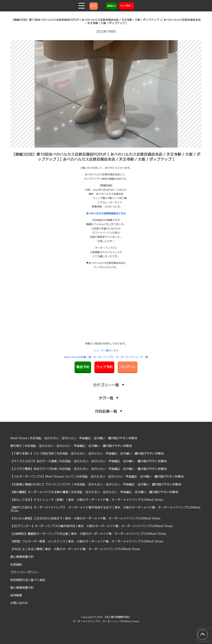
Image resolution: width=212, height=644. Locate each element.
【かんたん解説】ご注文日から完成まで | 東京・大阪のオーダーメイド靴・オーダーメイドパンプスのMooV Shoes (85, 518)
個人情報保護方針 (22, 557)
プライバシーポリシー (25, 572)
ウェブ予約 (104, 367)
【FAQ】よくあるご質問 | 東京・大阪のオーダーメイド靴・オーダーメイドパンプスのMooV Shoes (75, 549)
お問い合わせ (19, 603)
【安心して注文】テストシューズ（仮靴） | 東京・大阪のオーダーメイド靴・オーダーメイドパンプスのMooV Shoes (87, 500)
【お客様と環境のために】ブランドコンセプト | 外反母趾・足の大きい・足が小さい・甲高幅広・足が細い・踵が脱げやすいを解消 (96, 484)
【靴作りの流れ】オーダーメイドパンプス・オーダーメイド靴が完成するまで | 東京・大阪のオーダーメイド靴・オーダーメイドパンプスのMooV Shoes (105, 509)
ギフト (94, 6)
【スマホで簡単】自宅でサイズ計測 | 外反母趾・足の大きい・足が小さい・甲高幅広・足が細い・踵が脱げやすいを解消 (89, 469)
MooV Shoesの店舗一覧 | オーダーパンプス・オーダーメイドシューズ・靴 (106, 357)
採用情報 (16, 595)
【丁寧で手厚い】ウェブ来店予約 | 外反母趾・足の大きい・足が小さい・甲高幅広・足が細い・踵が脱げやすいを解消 (87, 453)
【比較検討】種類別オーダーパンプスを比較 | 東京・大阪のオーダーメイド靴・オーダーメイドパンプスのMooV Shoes (88, 534)
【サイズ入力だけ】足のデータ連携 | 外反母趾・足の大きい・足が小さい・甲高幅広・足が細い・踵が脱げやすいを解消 (89, 461)
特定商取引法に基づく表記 (28, 580)
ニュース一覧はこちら (106, 350)
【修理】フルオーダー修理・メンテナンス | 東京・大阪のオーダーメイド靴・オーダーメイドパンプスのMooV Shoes (87, 541)
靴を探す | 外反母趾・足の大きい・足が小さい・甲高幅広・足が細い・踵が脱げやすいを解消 (71, 446)
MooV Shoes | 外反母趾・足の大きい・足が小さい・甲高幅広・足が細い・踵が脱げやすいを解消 (74, 438)
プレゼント (128, 367)
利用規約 (16, 564)
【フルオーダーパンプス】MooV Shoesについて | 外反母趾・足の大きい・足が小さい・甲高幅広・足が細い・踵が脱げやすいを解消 (97, 476)
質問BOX (111, 6)
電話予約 (83, 367)
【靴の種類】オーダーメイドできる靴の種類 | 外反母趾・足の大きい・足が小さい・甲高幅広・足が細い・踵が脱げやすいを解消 (94, 492)
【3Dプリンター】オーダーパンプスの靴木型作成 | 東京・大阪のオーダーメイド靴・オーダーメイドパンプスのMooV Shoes (92, 526)
